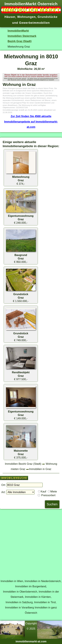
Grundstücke (48, 17)
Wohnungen (26, 17)
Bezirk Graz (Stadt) (20, 41)
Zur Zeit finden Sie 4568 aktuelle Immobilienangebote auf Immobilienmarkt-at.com (31, 122)
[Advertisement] (31, 542)
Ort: (4, 485)
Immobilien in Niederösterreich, (43, 581)
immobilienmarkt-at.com (31, 641)
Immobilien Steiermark (22, 36)
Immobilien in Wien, (12, 581)
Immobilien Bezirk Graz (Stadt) (23, 464)
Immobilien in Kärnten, (38, 597)
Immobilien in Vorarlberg (20, 607)
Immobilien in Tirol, (45, 602)
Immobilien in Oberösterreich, (20, 592)
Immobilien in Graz (40, 469)
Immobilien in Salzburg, (20, 602)
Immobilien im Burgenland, (31, 586)
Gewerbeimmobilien (34, 23)
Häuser (10, 17)
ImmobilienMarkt (18, 31)
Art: (3, 492)
